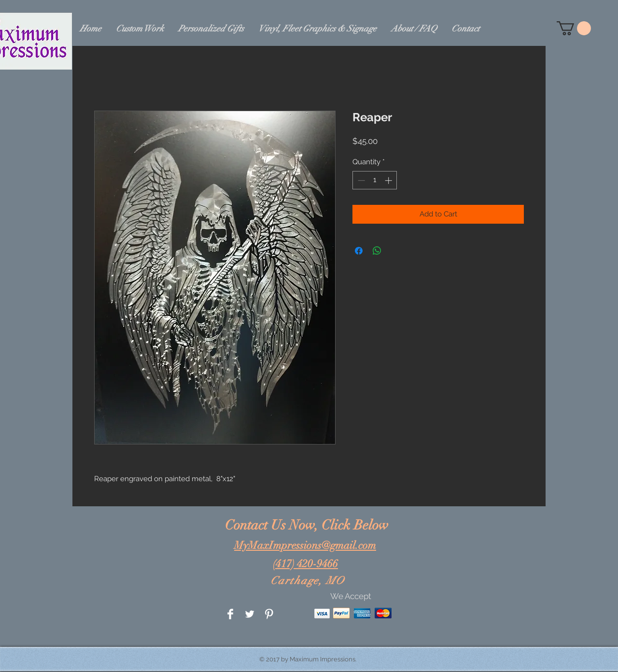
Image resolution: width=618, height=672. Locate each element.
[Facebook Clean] (230, 614)
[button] (574, 28)
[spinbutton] (375, 180)
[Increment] (389, 180)
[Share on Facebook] (359, 251)
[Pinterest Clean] (269, 614)
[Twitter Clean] (250, 614)
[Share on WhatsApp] (377, 251)
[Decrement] (360, 180)
